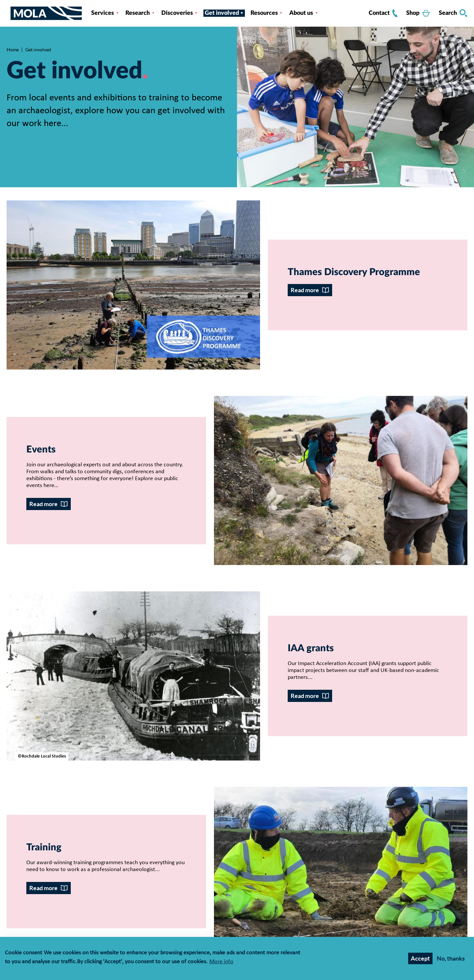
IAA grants (311, 648)
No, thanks (451, 959)
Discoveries (177, 13)
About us (301, 13)
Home (13, 50)
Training (44, 848)
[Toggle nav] (9, 13)
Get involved (222, 13)
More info (221, 962)
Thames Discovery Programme (354, 272)
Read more (305, 290)
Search (453, 13)
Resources (264, 13)
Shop (418, 13)
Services (103, 13)
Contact (383, 13)
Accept (420, 959)
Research (138, 13)
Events (41, 450)
